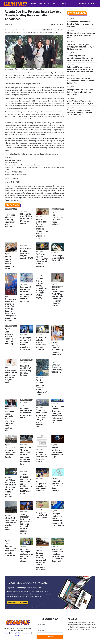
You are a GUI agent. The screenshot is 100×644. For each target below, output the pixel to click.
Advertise (27, 633)
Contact (18, 635)
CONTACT (64, 4)
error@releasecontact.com (14, 193)
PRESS (55, 4)
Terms (6, 633)
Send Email (13, 163)
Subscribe (50, 637)
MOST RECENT (44, 4)
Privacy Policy (16, 633)
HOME (34, 4)
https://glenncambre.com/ (32, 84)
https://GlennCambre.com (20, 174)
